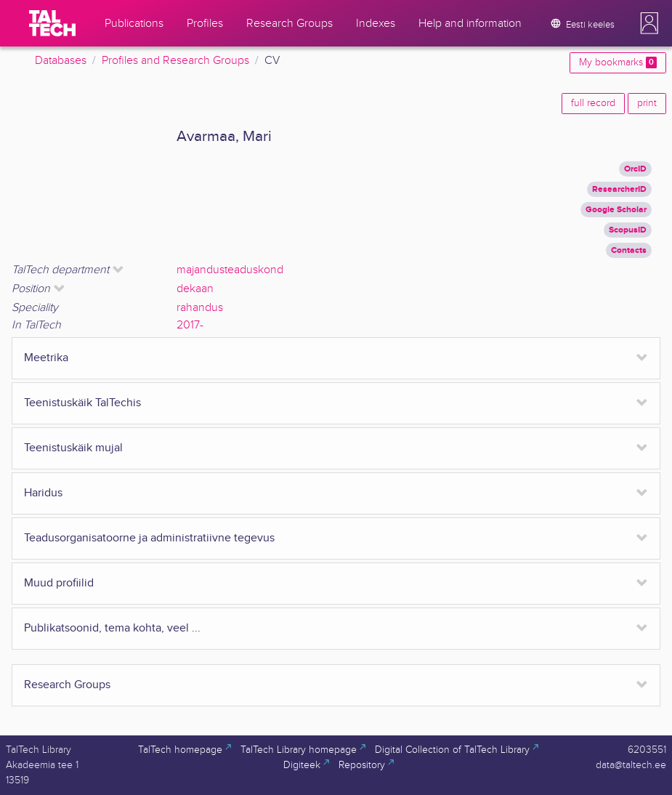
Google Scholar (616, 210)
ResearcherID (619, 189)
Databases (61, 61)
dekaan (195, 289)
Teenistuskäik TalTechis (82, 403)
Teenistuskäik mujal (73, 448)
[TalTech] (52, 23)
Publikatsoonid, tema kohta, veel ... (112, 628)
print (647, 103)
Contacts (629, 250)
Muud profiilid (59, 583)
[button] (649, 23)
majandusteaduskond (230, 270)
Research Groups (67, 685)
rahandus (200, 308)
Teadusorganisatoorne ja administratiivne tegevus (149, 538)
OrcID (635, 169)
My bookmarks (618, 62)
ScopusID (628, 230)
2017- (190, 325)
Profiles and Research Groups (175, 61)
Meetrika (46, 358)
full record (593, 103)
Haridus (43, 493)
